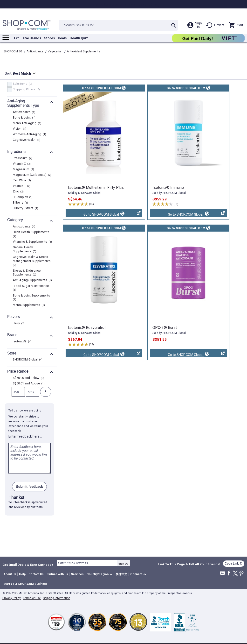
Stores (50, 38)
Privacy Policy (12, 598)
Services (77, 574)
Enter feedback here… (25, 436)
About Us (10, 574)
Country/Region (98, 574)
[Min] (18, 392)
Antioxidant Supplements (83, 51)
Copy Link (234, 563)
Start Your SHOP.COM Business (25, 584)
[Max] (32, 392)
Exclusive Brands (28, 38)
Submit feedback (29, 487)
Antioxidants (35, 51)
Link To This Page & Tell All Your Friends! (189, 564)
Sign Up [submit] (123, 564)
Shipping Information (57, 598)
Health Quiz (79, 38)
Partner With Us (57, 574)
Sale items (22, 84)
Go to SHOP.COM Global (103, 214)
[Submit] (46, 392)
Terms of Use (32, 598)
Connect (136, 574)
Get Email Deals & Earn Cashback (28, 565)
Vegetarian (55, 51)
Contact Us (36, 574)
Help (22, 574)
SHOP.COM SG (13, 51)
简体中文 (122, 574)
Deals (62, 38)
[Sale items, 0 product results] (10, 84)
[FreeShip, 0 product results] (10, 90)
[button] (100, 574)
